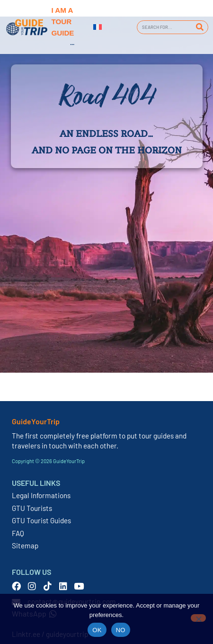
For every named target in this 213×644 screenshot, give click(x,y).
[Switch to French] (98, 27)
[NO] (198, 618)
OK (97, 630)
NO (121, 630)
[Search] (200, 27)
